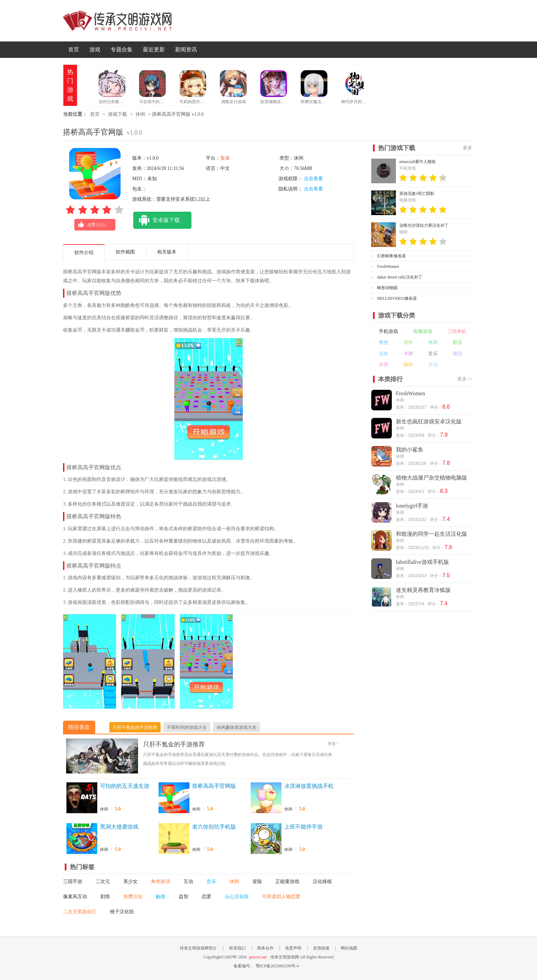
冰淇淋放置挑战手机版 (309, 786)
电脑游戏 (423, 331)
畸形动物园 (387, 288)
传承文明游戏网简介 (198, 948)
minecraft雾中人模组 (417, 162)
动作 (408, 342)
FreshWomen (388, 266)
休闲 (140, 114)
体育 (384, 365)
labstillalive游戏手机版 (422, 562)
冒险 (257, 882)
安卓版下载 (157, 220)
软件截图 (125, 252)
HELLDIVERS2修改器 (397, 298)
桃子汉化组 (122, 912)
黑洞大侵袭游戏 (119, 827)
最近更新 (154, 49)
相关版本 (167, 252)
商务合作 (265, 948)
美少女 (130, 882)
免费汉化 (133, 897)
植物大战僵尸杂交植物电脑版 (432, 478)
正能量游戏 (287, 882)
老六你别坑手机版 (214, 827)
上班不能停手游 (303, 827)
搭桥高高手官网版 (214, 786)
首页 (74, 49)
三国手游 (73, 882)
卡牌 (408, 354)
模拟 (458, 354)
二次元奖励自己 (80, 912)
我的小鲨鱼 (410, 450)
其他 (433, 365)
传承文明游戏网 (117, 21)
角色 (384, 342)
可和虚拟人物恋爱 (281, 897)
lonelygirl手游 (412, 506)
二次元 (103, 882)
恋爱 (207, 897)
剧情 (105, 897)
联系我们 (237, 948)
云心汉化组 (237, 897)
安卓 (225, 158)
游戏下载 (117, 114)
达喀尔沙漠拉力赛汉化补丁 (424, 225)
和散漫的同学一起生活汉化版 (432, 534)
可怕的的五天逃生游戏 (125, 786)
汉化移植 (322, 882)
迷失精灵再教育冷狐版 (423, 590)
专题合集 (122, 49)
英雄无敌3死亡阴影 (417, 194)
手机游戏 (388, 331)
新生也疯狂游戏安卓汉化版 (429, 421)
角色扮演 (161, 882)
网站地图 (349, 948)
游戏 (95, 49)
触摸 (161, 897)
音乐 (211, 882)
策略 (384, 354)
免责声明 (293, 948)
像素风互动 (75, 897)
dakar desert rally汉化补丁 (399, 277)
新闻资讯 (186, 49)
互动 (188, 882)
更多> (333, 744)
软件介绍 (84, 253)
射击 (458, 342)
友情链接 (321, 948)
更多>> (465, 379)
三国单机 (457, 331)
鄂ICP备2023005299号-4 (277, 966)
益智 (184, 897)
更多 (467, 148)
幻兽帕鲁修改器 (391, 256)
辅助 (408, 365)
